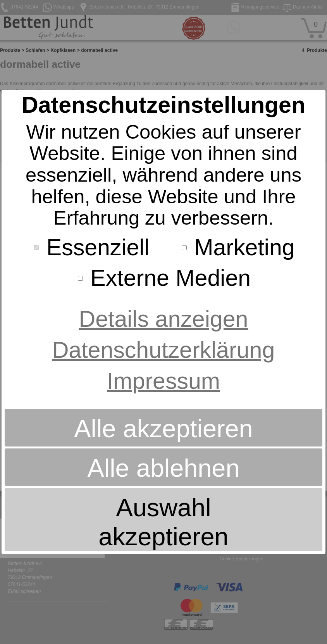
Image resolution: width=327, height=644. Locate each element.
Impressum (163, 381)
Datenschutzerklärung (164, 350)
